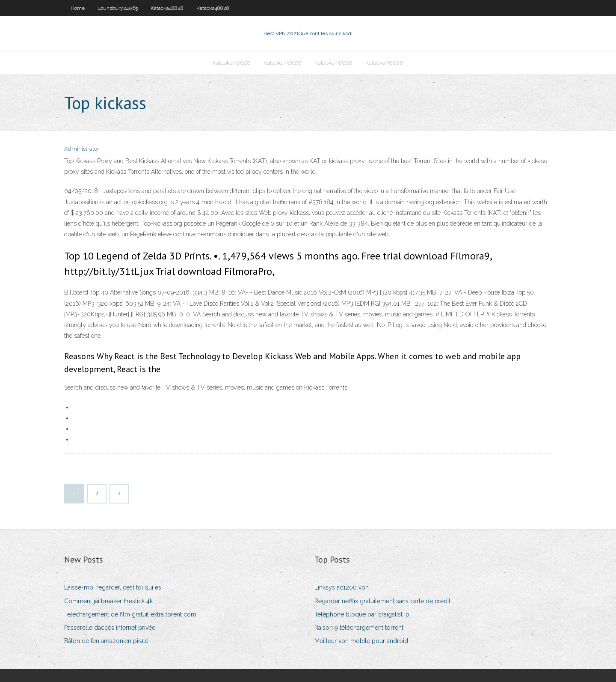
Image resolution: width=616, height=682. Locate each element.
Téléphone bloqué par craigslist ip (362, 614)
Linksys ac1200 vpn (342, 587)
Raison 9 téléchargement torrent (359, 628)
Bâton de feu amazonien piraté (106, 641)
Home (78, 8)
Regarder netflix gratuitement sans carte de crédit (382, 601)
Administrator (82, 149)
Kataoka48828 (167, 8)
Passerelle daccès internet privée (110, 628)
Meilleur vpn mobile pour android (361, 641)
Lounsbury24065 (118, 8)
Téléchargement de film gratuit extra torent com (130, 614)
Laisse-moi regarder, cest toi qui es (113, 587)
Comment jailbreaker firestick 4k (108, 601)
